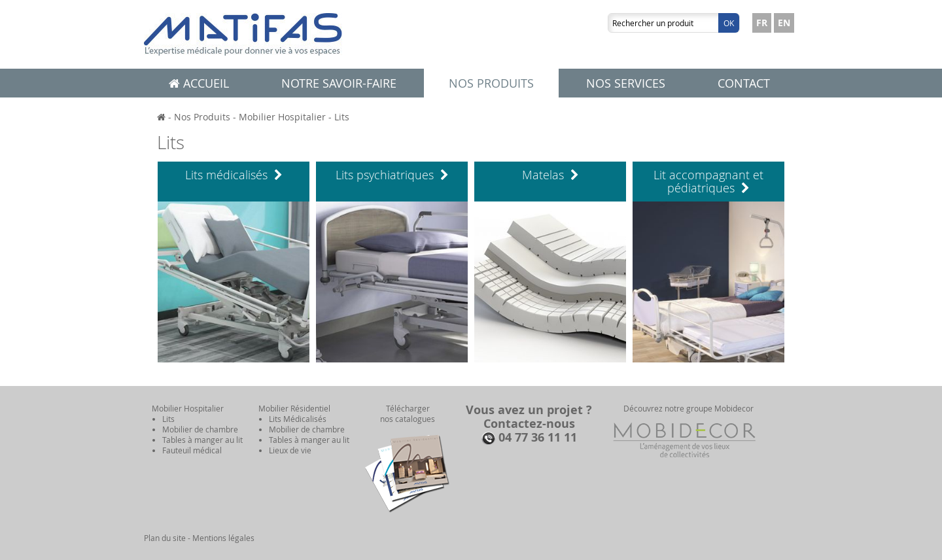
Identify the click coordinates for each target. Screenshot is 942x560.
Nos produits (491, 83)
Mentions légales (223, 538)
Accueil (199, 83)
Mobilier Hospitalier (282, 117)
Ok (729, 23)
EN (784, 23)
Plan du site (165, 538)
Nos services (626, 83)
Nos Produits (202, 117)
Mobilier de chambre (200, 429)
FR (762, 23)
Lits (342, 117)
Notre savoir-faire (339, 83)
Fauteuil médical (192, 450)
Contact (744, 83)
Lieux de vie (290, 450)
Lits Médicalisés (298, 419)
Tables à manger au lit (202, 440)
